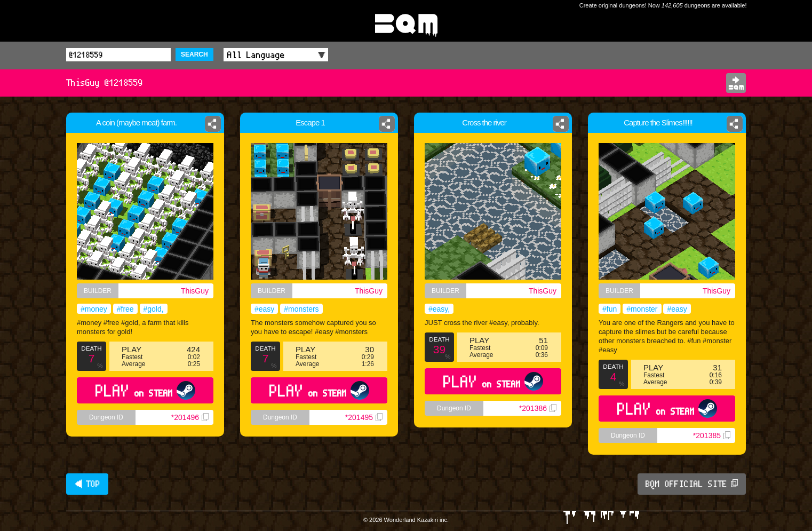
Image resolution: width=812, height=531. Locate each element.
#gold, (154, 309)
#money (94, 309)
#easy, (439, 309)
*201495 (364, 417)
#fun (610, 309)
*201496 (190, 417)
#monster (642, 309)
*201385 (712, 435)
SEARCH (194, 54)
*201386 (538, 408)
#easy (264, 309)
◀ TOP (87, 484)
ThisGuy (195, 291)
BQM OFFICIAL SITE (692, 484)
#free (125, 309)
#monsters (301, 309)
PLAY (145, 390)
